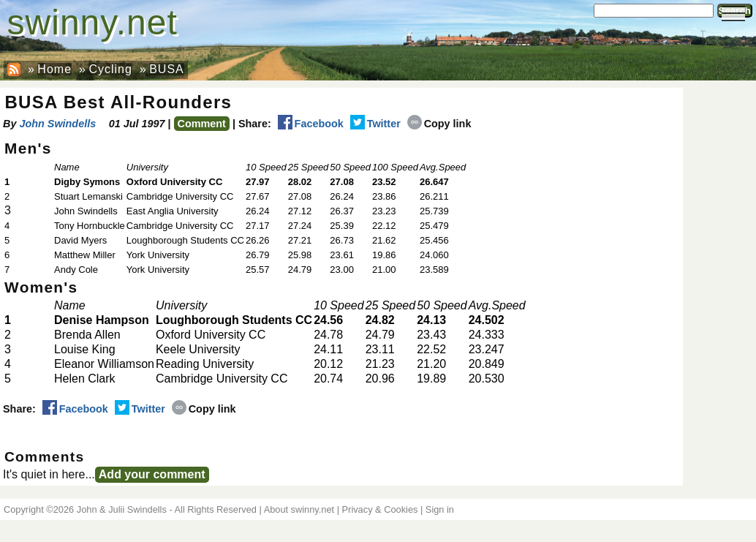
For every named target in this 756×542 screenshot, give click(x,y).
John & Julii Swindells (122, 509)
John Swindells (57, 124)
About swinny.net (299, 509)
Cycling (110, 69)
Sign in (440, 509)
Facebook (311, 124)
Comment (202, 124)
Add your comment (152, 474)
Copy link (439, 124)
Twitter (375, 124)
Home (54, 69)
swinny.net (92, 22)
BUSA (167, 69)
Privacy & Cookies (380, 509)
